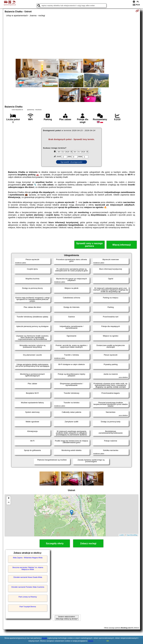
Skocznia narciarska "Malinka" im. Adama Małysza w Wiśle (28, 568)
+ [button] (9, 498)
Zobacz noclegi (88, 543)
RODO (91, 641)
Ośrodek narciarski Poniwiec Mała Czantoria (28, 587)
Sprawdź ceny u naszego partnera (89, 245)
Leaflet (122, 535)
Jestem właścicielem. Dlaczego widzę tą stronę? (67, 618)
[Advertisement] (72, 38)
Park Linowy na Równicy (28, 597)
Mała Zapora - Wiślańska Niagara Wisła (28, 558)
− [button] (9, 503)
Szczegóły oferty (55, 543)
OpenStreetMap (132, 535)
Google (44, 638)
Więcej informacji (122, 245)
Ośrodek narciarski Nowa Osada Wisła (28, 577)
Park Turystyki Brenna (28, 607)
